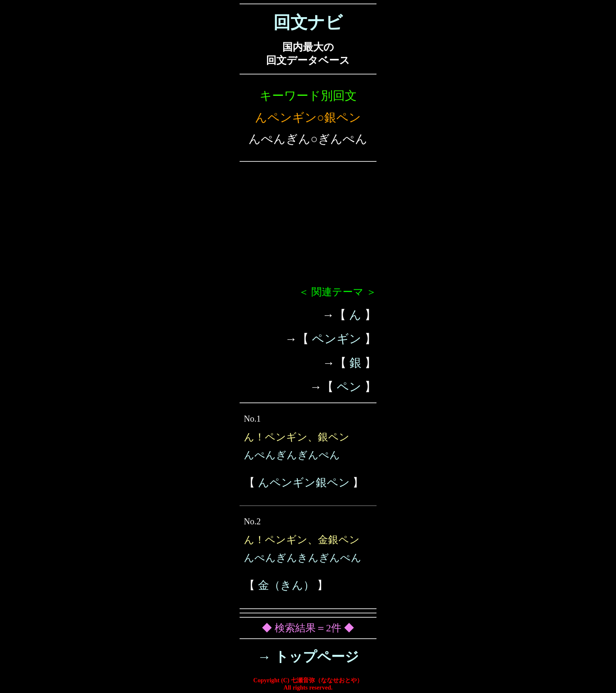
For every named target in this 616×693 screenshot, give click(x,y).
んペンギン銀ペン (304, 483)
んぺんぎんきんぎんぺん (303, 558)
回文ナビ (308, 22)
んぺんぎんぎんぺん (292, 455)
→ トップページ (308, 657)
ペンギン (337, 339)
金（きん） (286, 585)
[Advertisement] (308, 227)
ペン (349, 387)
